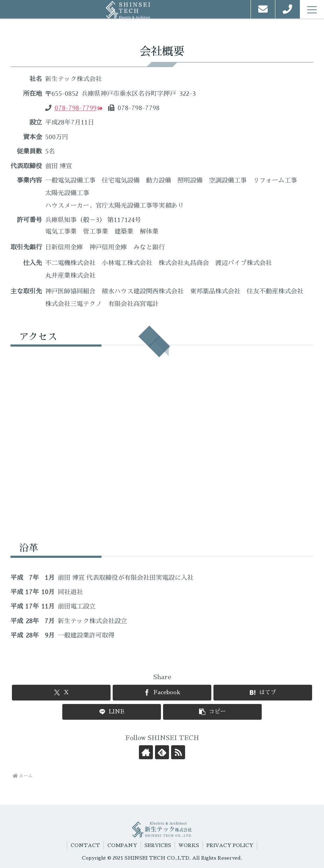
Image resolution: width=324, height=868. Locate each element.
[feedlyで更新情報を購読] (162, 752)
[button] (212, 712)
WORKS (189, 845)
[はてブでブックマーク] (263, 693)
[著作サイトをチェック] (146, 752)
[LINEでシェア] (111, 712)
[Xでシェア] (61, 693)
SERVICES (158, 845)
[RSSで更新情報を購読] (178, 752)
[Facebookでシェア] (162, 693)
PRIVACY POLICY (230, 845)
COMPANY (122, 845)
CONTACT (85, 845)
